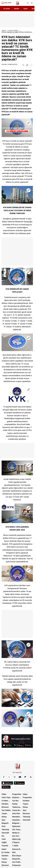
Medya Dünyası (17, 833)
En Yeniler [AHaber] (7, 9)
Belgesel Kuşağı (17, 823)
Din (3, 836)
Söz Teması (17, 830)
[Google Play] (18, 745)
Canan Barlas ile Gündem (17, 810)
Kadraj (15, 804)
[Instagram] (15, 777)
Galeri (4, 849)
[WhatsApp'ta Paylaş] (27, 65)
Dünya (4, 817)
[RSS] (31, 777)
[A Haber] (17, 3)
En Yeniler (6, 852)
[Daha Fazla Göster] (31, 65)
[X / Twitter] (9, 777)
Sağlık (4, 842)
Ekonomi (5, 807)
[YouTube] (20, 777)
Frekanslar (16, 865)
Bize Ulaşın (17, 856)
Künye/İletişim (17, 859)
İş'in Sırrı (16, 836)
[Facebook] (4, 777)
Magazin (5, 823)
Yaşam (4, 813)
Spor (3, 820)
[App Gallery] (28, 745)
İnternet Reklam (17, 849)
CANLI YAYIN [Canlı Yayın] (6, 3)
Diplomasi (16, 826)
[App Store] (7, 745)
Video (4, 794)
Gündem (5, 804)
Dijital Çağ (16, 839)
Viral (3, 826)
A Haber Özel (7, 801)
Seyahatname (17, 820)
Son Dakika (6, 810)
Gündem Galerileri (13, 31)
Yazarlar (5, 846)
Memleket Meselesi (17, 817)
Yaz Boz (15, 801)
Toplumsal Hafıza (17, 807)
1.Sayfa (15, 846)
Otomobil (5, 833)
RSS (14, 852)
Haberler (4, 31)
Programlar (17, 794)
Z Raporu (16, 842)
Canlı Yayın (6, 797)
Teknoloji (5, 830)
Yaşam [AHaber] (26, 9)
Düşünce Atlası (17, 797)
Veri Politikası (17, 862)
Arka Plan (16, 813)
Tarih (4, 839)
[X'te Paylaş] (23, 65)
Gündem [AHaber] (17, 9)
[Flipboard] (25, 777)
